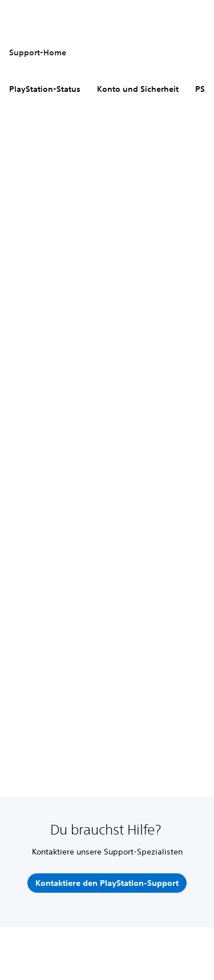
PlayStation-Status (45, 89)
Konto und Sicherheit (138, 89)
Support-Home (38, 52)
